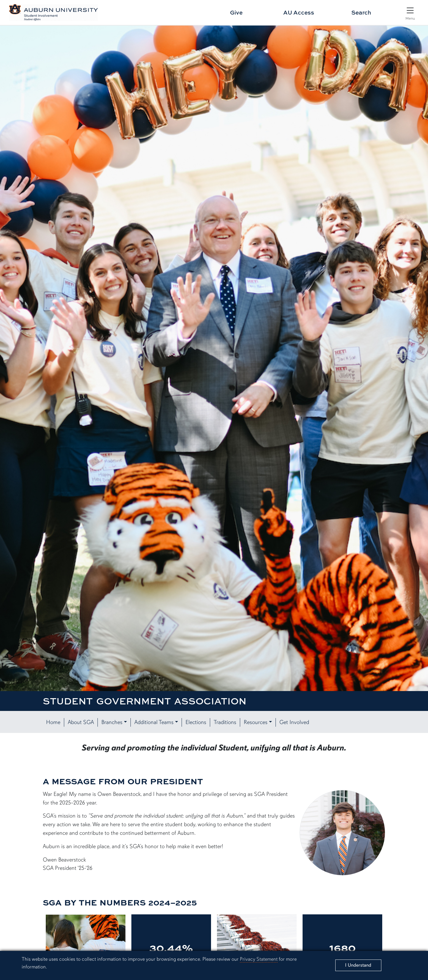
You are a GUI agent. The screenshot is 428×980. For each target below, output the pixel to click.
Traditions (225, 722)
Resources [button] (256, 722)
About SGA (81, 722)
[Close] (358, 965)
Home (53, 722)
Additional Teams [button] (154, 722)
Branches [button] (112, 722)
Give (236, 12)
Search (361, 12)
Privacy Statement (259, 959)
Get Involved (294, 722)
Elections (196, 722)
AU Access (299, 12)
